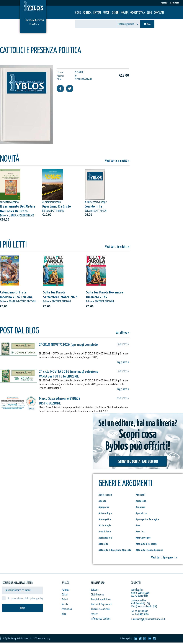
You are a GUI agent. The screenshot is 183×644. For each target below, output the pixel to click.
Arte (138, 525)
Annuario (140, 507)
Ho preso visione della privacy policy (25, 599)
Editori (97, 13)
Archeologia (105, 525)
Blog (149, 13)
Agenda (102, 501)
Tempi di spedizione (101, 599)
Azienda (87, 13)
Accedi (164, 3)
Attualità (103, 544)
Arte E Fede (105, 531)
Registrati (175, 3)
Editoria (95, 590)
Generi (115, 13)
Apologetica (105, 519)
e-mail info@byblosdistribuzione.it (148, 619)
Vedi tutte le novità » (117, 161)
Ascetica (140, 531)
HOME (78, 13)
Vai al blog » (123, 333)
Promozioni (67, 609)
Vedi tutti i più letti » (117, 247)
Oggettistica (138, 13)
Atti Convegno (143, 538)
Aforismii (140, 495)
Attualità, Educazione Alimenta (115, 550)
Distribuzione (97, 595)
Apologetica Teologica (147, 519)
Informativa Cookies (101, 619)
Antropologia (105, 513)
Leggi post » (123, 362)
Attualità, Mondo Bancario (149, 550)
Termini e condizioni (101, 609)
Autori (106, 13)
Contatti (159, 13)
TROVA (147, 24)
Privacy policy (126, 639)
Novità (125, 13)
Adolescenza (105, 495)
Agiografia (141, 501)
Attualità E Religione (147, 544)
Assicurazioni (105, 538)
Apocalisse (141, 513)
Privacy (94, 614)
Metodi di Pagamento (102, 604)
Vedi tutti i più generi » (164, 558)
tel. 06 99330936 (139, 611)
